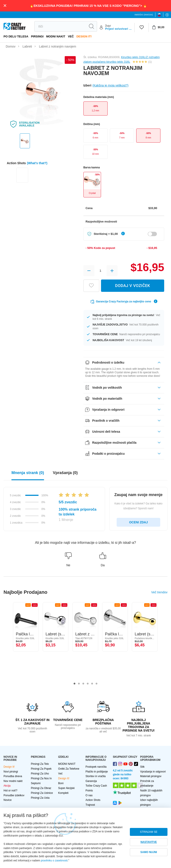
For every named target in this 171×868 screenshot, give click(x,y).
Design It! (84, 36)
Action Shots (93, 800)
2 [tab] (79, 684)
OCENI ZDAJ (139, 522)
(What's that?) (37, 163)
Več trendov (159, 592)
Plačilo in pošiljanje (97, 772)
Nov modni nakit (13, 781)
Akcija (7, 786)
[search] (60, 26)
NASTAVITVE (149, 842)
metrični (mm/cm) (144, 15)
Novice (8, 800)
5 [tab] (92, 684)
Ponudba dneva (13, 776)
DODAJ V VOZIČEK (133, 286)
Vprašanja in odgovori (153, 772)
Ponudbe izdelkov (14, 795)
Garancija (91, 781)
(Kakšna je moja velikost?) (110, 85)
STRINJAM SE (149, 832)
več (71, 36)
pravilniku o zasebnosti (54, 861)
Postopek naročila (96, 767)
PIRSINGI (37, 36)
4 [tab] (88, 684)
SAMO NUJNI (149, 852)
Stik (142, 767)
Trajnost (90, 805)
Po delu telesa (16, 36)
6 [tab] (97, 684)
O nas (89, 795)
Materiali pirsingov (151, 776)
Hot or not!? (10, 791)
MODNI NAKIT (56, 36)
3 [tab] (83, 684)
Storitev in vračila (96, 776)
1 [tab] (75, 684)
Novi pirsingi (11, 772)
